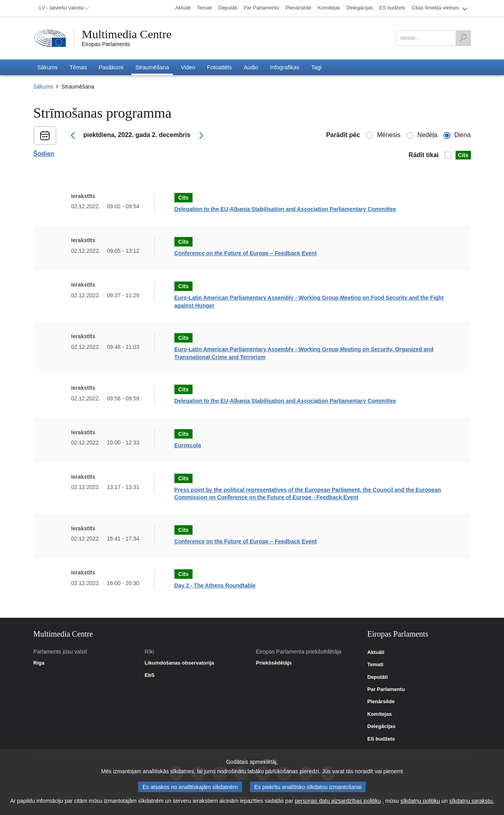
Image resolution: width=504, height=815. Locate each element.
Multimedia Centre (127, 34)
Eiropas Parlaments (106, 44)
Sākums (44, 87)
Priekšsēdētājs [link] (274, 663)
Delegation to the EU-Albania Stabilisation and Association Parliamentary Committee (285, 209)
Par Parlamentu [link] (386, 689)
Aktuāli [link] (376, 652)
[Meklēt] (463, 38)
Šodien (44, 154)
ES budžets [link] (381, 739)
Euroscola (188, 445)
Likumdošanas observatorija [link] (179, 663)
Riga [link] (39, 663)
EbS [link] (149, 675)
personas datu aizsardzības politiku (338, 801)
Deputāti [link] (378, 677)
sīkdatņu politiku (420, 801)
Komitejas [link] (380, 714)
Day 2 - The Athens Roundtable (215, 585)
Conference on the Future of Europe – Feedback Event (246, 253)
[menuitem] (63, 8)
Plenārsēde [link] (381, 702)
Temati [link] (375, 665)
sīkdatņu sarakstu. (472, 801)
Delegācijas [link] (382, 726)
